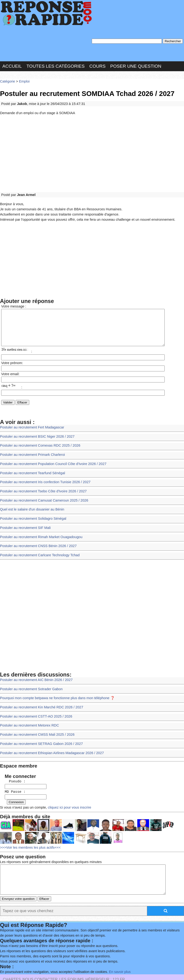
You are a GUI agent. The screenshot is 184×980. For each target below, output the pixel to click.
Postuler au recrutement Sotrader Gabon (29, 676)
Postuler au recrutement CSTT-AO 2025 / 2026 (34, 702)
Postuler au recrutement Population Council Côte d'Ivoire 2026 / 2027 (50, 458)
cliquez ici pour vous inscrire (65, 788)
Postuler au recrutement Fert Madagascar (30, 424)
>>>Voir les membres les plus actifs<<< (28, 827)
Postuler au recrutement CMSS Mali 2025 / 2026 (35, 719)
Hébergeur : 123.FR (105, 960)
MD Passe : (13, 773)
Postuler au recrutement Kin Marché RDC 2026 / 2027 (39, 694)
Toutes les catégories (55, 64)
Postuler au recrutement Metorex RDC (28, 711)
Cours (98, 64)
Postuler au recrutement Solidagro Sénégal (31, 510)
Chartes (12, 960)
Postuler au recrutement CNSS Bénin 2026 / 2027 (36, 535)
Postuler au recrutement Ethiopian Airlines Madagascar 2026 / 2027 (49, 737)
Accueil (12, 64)
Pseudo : (13, 763)
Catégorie (7, 79)
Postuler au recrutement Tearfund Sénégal (30, 467)
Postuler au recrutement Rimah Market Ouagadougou (39, 527)
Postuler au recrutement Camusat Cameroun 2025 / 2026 (41, 492)
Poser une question (136, 64)
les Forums (71, 960)
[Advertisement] (92, 149)
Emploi (23, 79)
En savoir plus (112, 953)
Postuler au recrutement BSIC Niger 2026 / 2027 (35, 433)
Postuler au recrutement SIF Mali (24, 518)
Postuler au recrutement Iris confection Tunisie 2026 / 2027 (42, 475)
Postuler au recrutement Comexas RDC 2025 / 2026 (38, 441)
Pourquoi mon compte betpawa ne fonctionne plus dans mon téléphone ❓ (54, 685)
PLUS (65, 966)
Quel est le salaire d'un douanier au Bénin (30, 501)
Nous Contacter (40, 960)
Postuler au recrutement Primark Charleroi (30, 450)
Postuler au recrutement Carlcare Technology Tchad (37, 544)
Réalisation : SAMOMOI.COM (31, 966)
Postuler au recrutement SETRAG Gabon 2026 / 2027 (39, 728)
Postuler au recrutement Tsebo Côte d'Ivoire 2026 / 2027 (41, 484)
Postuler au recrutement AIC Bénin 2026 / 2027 (34, 668)
